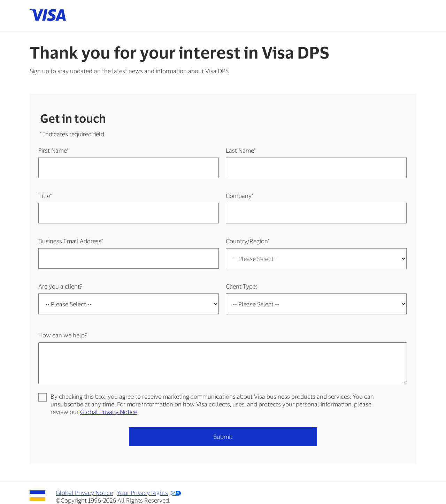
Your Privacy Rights (143, 492)
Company (239, 196)
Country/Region (248, 241)
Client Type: (241, 286)
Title (45, 196)
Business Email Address (71, 241)
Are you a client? (60, 286)
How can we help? (63, 335)
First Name (53, 150)
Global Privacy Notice (109, 412)
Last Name (241, 150)
